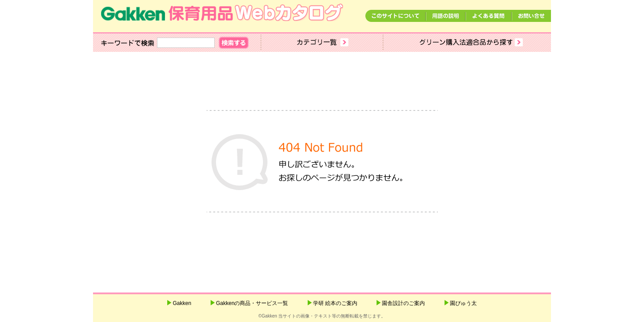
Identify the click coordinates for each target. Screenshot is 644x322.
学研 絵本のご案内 (335, 303)
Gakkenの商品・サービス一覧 (252, 303)
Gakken (182, 303)
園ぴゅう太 (463, 303)
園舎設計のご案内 (403, 303)
